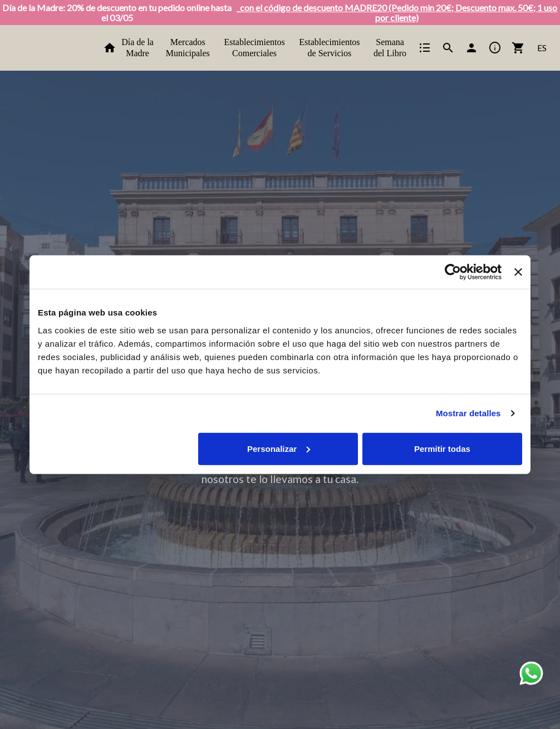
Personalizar (279, 448)
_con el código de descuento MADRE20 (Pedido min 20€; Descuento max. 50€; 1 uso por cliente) (397, 13)
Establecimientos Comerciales (254, 48)
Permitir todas (442, 448)
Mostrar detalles (468, 413)
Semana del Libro (390, 48)
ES (542, 48)
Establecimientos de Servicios (329, 48)
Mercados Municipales (188, 48)
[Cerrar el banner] (518, 272)
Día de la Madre (137, 48)
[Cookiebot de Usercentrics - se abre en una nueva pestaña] (453, 272)
